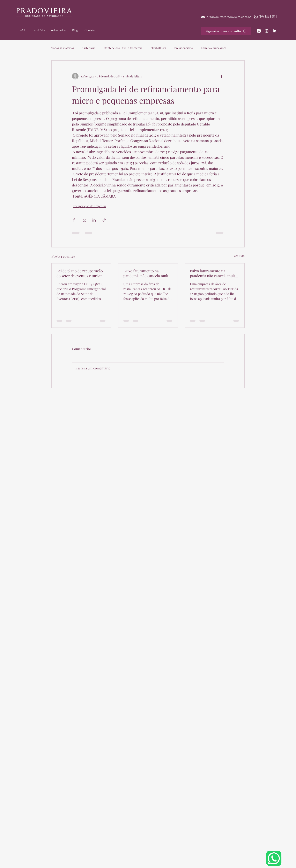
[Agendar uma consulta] (226, 31)
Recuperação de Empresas (90, 206)
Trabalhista (159, 48)
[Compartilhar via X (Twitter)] (84, 220)
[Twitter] (267, 31)
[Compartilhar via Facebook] (74, 220)
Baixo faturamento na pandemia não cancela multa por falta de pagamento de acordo (147, 273)
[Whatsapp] (256, 17)
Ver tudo (239, 256)
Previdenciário (184, 48)
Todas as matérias (63, 48)
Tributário (89, 48)
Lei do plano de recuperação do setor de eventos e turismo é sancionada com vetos (81, 273)
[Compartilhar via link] (104, 220)
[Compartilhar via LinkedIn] (94, 220)
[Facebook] (259, 31)
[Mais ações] (222, 76)
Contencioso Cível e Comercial (124, 48)
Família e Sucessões (214, 48)
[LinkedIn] (275, 31)
